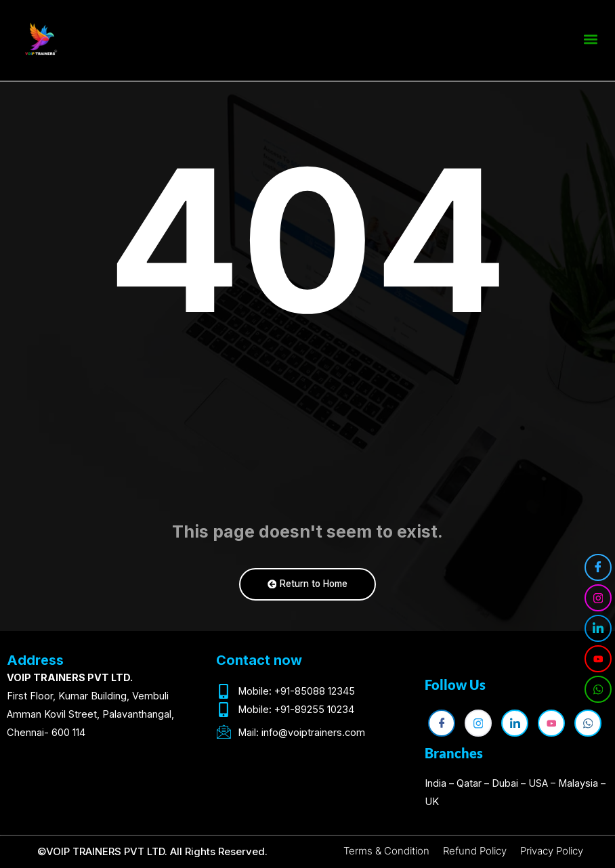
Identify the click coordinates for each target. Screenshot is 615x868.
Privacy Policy (552, 851)
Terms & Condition (386, 851)
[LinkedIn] (598, 628)
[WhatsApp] (598, 689)
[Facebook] (598, 567)
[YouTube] (598, 659)
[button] (590, 37)
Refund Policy (475, 851)
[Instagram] (598, 598)
